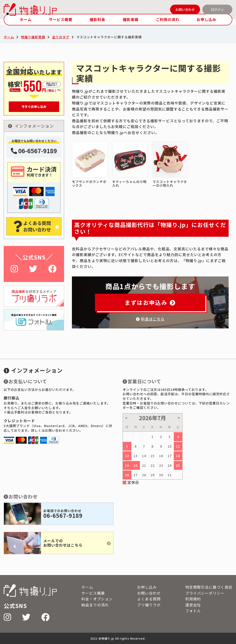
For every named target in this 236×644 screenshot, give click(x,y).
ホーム (26, 19)
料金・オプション (97, 599)
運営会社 (193, 605)
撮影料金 (97, 19)
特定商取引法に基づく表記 (209, 587)
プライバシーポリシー (205, 593)
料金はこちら (150, 319)
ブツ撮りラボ (149, 605)
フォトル (193, 611)
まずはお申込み (150, 302)
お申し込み (206, 19)
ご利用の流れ (168, 19)
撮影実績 (131, 19)
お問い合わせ (185, 9)
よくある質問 (149, 599)
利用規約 (193, 599)
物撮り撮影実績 (33, 37)
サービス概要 (61, 19)
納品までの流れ (95, 605)
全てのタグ (61, 37)
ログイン (217, 9)
